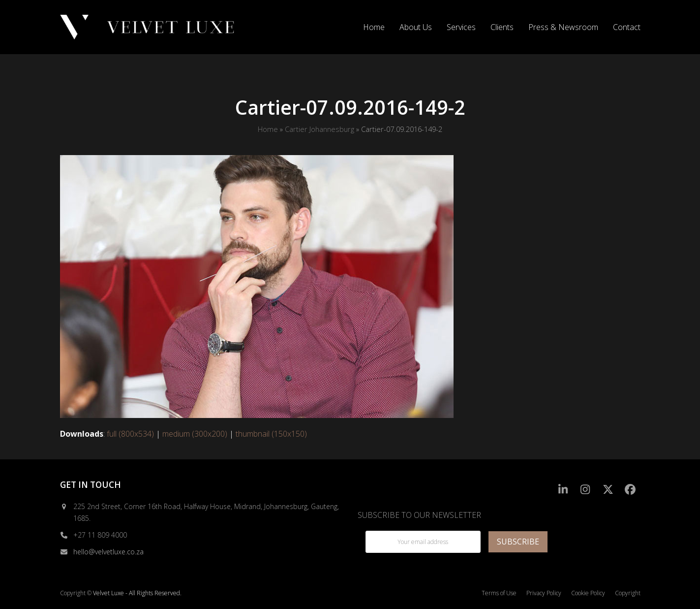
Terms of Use (499, 593)
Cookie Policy (588, 593)
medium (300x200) (195, 434)
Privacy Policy (544, 593)
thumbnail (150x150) (271, 434)
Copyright (628, 593)
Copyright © (76, 593)
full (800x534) (130, 434)
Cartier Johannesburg (320, 129)
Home (268, 129)
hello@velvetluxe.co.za (108, 552)
